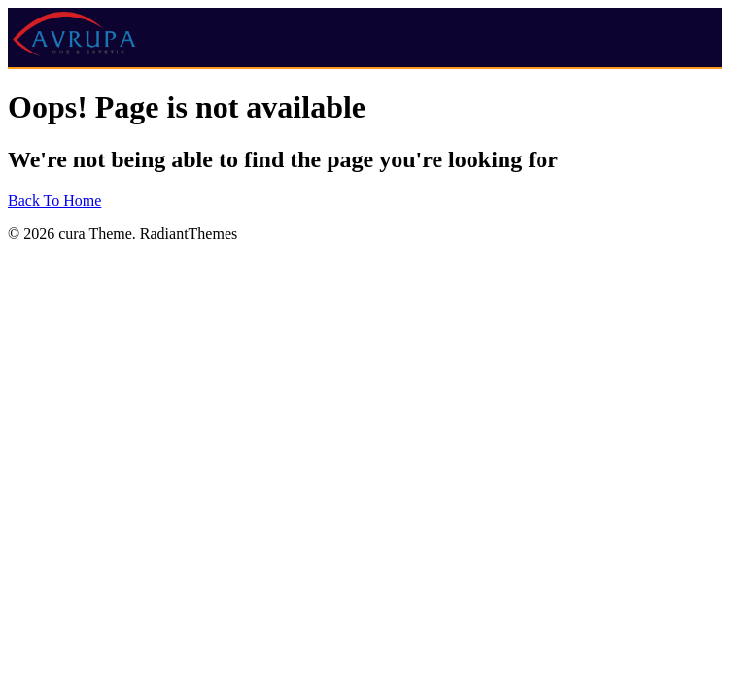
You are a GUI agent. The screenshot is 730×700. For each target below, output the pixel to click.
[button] (601, 23)
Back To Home (54, 201)
